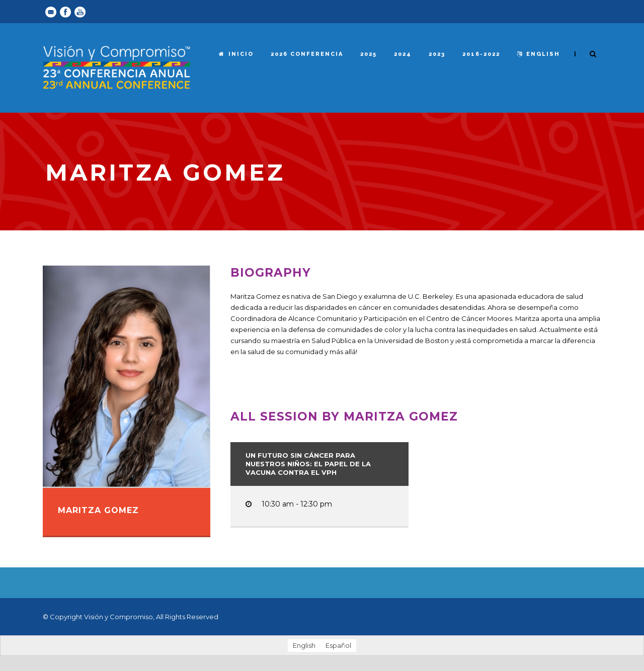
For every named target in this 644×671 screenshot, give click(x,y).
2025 (369, 54)
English (539, 54)
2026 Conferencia (307, 54)
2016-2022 (481, 54)
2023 (437, 54)
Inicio (236, 54)
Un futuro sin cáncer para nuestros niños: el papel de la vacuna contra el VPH (308, 464)
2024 (403, 54)
